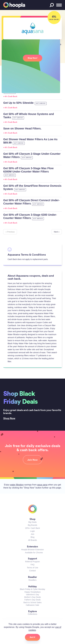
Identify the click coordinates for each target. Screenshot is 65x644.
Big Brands (32, 525)
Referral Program (32, 562)
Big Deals (33, 522)
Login (32, 531)
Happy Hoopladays (32, 592)
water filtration (17, 485)
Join (33, 534)
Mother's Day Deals (33, 597)
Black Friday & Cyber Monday (32, 589)
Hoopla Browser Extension (32, 550)
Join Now (32, 460)
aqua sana (42, 485)
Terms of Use (32, 568)
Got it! (32, 637)
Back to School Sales (32, 602)
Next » (57, 232)
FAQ (32, 565)
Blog (32, 537)
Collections (32, 614)
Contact (32, 571)
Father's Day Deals (32, 600)
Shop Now (9, 418)
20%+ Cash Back (33, 528)
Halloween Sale (32, 605)
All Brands (33, 540)
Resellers (32, 580)
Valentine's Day (33, 595)
